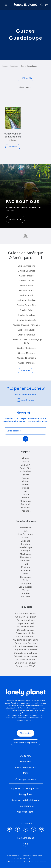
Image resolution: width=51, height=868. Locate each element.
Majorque (26, 551)
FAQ (26, 773)
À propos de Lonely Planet (26, 789)
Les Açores (26, 584)
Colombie (26, 472)
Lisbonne (26, 541)
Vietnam (26, 597)
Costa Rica (26, 468)
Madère (26, 594)
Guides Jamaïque (27, 335)
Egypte (26, 475)
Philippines (26, 501)
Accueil (5, 66)
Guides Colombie (27, 301)
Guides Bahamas (27, 271)
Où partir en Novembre (26, 647)
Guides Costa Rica (27, 305)
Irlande (26, 485)
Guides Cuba (27, 310)
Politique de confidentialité (33, 855)
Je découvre (15, 219)
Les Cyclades (26, 534)
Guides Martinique (27, 348)
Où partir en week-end (26, 653)
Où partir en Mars (26, 620)
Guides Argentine (27, 266)
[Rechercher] (41, 5)
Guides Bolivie (27, 281)
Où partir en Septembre (26, 640)
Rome (26, 574)
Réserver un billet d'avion (26, 800)
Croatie (26, 462)
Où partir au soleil (26, 660)
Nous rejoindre (26, 806)
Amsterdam (26, 528)
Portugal (26, 504)
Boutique (14, 66)
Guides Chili (27, 296)
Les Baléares (26, 587)
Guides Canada (27, 291)
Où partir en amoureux (26, 656)
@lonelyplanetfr (26, 400)
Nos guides (26, 733)
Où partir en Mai (26, 627)
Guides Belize (27, 276)
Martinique (26, 554)
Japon (26, 495)
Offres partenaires (26, 779)
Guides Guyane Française (27, 325)
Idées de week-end (26, 768)
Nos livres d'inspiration (26, 743)
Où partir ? (26, 756)
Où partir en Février (26, 617)
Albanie (26, 458)
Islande (26, 488)
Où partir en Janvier (26, 614)
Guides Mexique (27, 353)
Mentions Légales (13, 855)
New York (26, 561)
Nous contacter (26, 812)
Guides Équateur (27, 315)
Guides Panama (27, 363)
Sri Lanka (26, 508)
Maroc (26, 498)
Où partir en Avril (26, 624)
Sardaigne (26, 577)
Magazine (26, 762)
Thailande (26, 511)
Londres (26, 544)
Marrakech (26, 557)
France (26, 478)
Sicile (26, 580)
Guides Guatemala (27, 320)
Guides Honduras (27, 330)
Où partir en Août (26, 637)
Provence (26, 571)
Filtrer (27, 78)
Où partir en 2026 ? (26, 666)
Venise (26, 590)
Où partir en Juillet (26, 633)
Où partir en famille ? (26, 663)
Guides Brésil (27, 286)
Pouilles (26, 567)
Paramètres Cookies (38, 862)
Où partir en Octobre (26, 643)
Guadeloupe (26, 548)
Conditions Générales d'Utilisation (24, 858)
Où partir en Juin (26, 630)
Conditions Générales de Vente (16, 862)
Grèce (26, 481)
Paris (26, 564)
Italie (26, 491)
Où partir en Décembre (26, 650)
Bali (26, 531)
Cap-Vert (26, 465)
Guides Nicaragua (27, 358)
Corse (26, 538)
